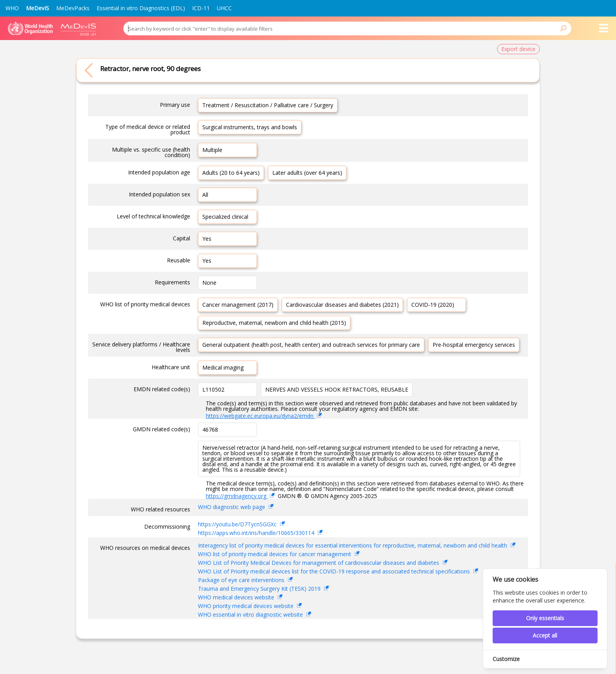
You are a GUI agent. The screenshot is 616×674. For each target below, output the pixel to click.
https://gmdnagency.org (237, 496)
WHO (12, 8)
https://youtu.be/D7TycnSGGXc (238, 524)
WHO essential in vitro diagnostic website (251, 614)
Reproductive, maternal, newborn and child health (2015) (274, 323)
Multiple (212, 150)
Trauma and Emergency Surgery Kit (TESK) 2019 (260, 589)
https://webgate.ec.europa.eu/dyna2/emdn (260, 416)
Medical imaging (223, 367)
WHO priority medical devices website (247, 606)
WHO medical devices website (237, 597)
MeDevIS (38, 8)
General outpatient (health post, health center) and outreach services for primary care (311, 345)
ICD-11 (201, 8)
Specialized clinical (225, 217)
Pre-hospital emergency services (474, 345)
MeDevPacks (73, 8)
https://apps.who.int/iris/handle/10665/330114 (257, 533)
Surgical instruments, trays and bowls (250, 127)
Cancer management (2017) (238, 305)
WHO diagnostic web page (232, 507)
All (205, 195)
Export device (518, 49)
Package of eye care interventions (242, 580)
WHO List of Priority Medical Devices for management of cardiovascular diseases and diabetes (319, 563)
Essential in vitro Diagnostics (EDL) (141, 8)
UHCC (224, 8)
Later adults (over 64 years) (307, 173)
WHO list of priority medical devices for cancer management (275, 554)
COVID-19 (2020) (433, 305)
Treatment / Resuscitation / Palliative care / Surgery (268, 105)
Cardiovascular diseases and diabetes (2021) (342, 305)
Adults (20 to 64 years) (231, 173)
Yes (207, 239)
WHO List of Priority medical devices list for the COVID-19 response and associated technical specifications (335, 571)
